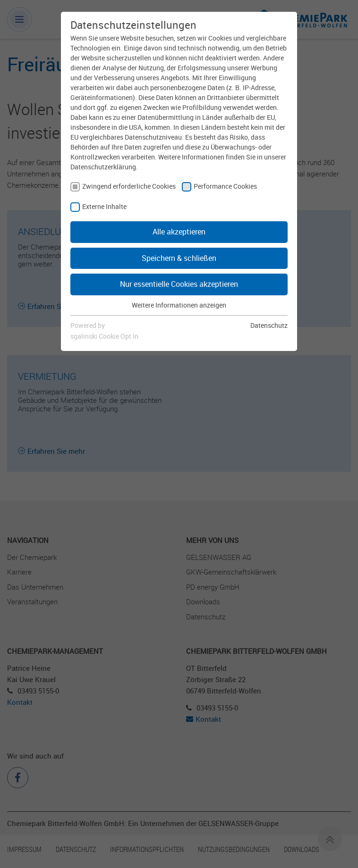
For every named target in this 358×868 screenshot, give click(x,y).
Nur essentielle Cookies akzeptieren (179, 284)
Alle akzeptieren (179, 232)
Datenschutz (269, 325)
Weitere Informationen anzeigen (179, 305)
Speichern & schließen (179, 258)
